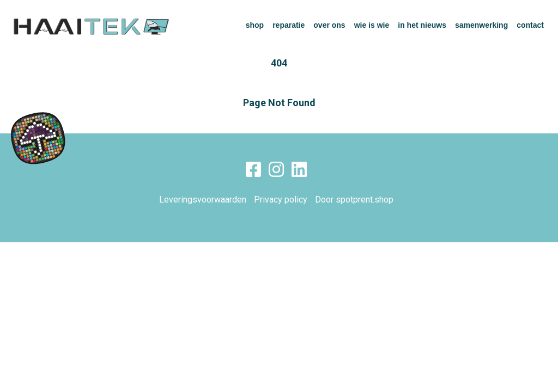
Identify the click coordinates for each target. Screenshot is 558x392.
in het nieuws (422, 25)
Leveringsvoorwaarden (203, 200)
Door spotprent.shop (354, 200)
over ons (329, 25)
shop (255, 25)
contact (530, 25)
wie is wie (372, 25)
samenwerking (481, 25)
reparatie (289, 25)
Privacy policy (281, 200)
